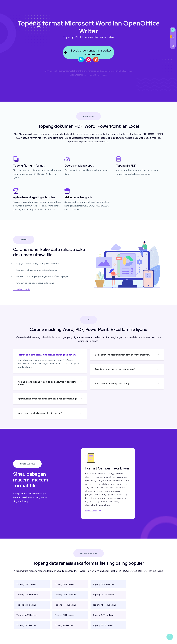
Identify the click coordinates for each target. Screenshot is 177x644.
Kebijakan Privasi (125, 71)
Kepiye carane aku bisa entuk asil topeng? (37, 413)
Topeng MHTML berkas (104, 608)
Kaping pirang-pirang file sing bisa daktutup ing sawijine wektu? (44, 383)
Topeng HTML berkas (65, 608)
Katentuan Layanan (108, 71)
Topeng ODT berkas (64, 618)
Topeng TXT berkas (26, 629)
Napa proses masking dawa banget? (117, 384)
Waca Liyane (97, 511)
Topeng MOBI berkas (27, 618)
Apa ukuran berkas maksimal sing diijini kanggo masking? (44, 399)
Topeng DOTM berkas (104, 598)
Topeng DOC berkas (26, 588)
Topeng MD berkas (64, 629)
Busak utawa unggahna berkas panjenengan (87, 52)
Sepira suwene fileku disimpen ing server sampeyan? (126, 355)
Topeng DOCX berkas (103, 588)
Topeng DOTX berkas (65, 598)
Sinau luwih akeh (20, 289)
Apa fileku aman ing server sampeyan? (118, 369)
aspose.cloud (102, 75)
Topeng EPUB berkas (103, 629)
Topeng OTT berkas (103, 618)
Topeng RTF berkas (26, 608)
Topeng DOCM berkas (27, 598)
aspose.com (89, 75)
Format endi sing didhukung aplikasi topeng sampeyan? (44, 355)
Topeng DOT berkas (64, 588)
